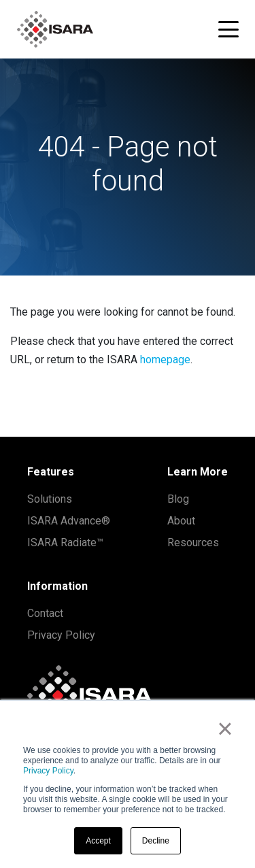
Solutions (50, 499)
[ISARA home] (55, 29)
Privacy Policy (48, 771)
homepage (165, 360)
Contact (45, 613)
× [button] (225, 729)
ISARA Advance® (69, 521)
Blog (178, 499)
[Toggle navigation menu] (228, 29)
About (181, 521)
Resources (193, 542)
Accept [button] (98, 841)
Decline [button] (156, 841)
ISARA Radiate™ (65, 542)
